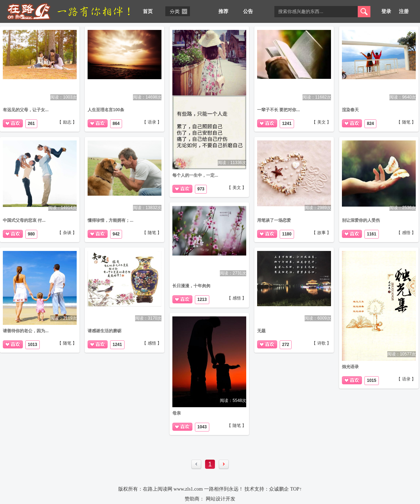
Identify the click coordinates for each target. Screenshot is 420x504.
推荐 (223, 11)
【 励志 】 (67, 122)
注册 (404, 11)
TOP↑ (296, 489)
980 (31, 234)
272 (286, 345)
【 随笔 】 (406, 122)
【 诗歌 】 (321, 343)
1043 (202, 427)
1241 (287, 124)
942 (116, 234)
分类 (178, 11)
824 (370, 124)
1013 (33, 345)
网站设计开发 (221, 499)
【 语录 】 (152, 122)
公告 (248, 11)
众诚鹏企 (279, 489)
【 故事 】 (321, 233)
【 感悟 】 (406, 233)
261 (31, 124)
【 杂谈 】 (67, 233)
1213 (202, 300)
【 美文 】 (237, 188)
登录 (386, 11)
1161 (372, 234)
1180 (287, 234)
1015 (372, 380)
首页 (148, 11)
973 (201, 189)
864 (116, 124)
